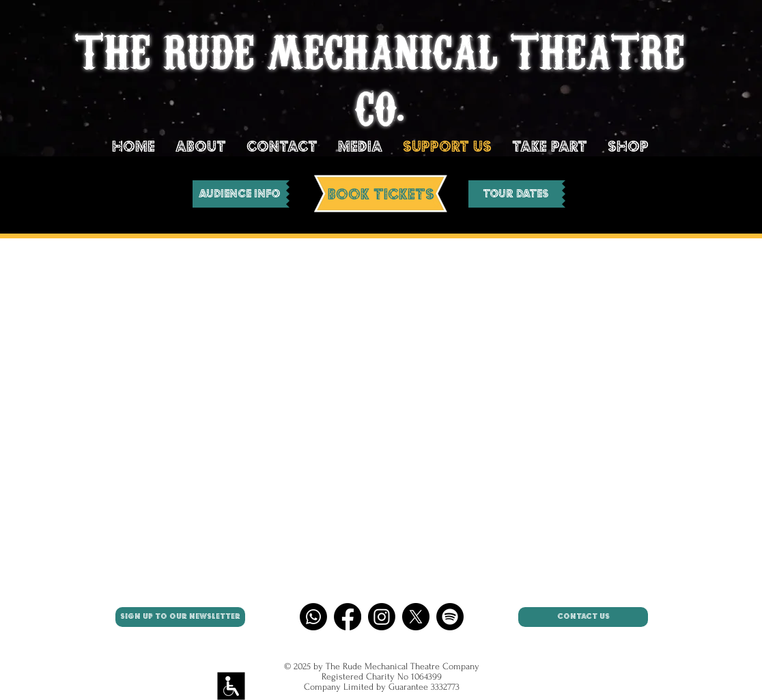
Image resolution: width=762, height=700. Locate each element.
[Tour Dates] (515, 194)
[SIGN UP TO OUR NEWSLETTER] (180, 617)
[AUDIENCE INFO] (239, 194)
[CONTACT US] (583, 617)
